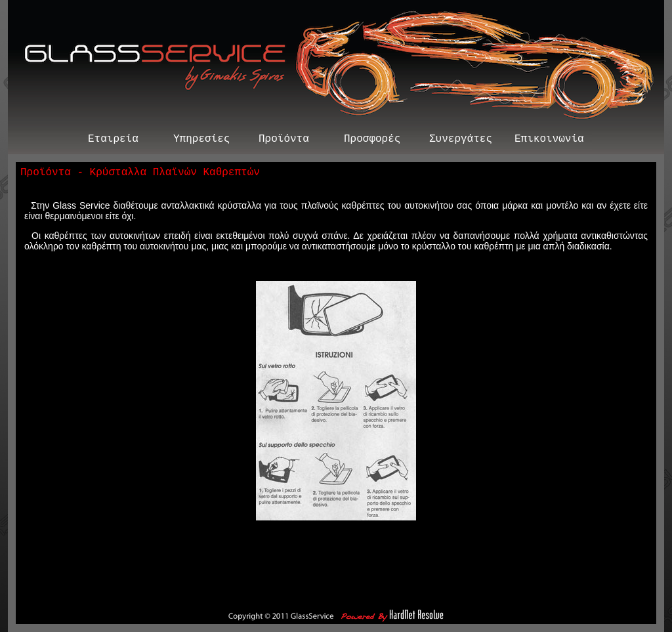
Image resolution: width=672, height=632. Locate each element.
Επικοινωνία (549, 140)
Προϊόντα (284, 140)
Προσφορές (372, 140)
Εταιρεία (113, 140)
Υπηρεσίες (201, 140)
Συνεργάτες (461, 140)
